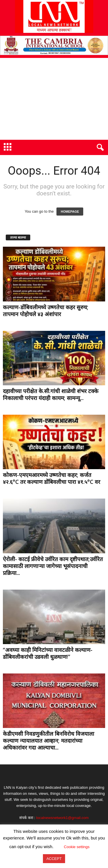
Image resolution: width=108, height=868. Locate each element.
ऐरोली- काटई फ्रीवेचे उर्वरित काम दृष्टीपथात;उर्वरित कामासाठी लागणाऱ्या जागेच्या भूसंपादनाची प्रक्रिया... (53, 566)
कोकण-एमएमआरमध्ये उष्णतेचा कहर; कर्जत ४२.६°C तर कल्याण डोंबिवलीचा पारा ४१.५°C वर (52, 478)
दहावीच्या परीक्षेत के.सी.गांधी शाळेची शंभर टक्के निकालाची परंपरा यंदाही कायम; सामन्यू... (51, 395)
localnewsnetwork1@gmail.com (62, 818)
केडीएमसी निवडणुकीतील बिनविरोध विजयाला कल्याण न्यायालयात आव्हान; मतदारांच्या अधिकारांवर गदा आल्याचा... (49, 741)
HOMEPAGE (70, 212)
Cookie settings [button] (77, 847)
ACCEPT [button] (54, 859)
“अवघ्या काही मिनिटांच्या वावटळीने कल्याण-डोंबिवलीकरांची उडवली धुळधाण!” (48, 653)
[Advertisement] (54, 99)
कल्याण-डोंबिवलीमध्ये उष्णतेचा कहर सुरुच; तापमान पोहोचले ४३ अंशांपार (46, 311)
